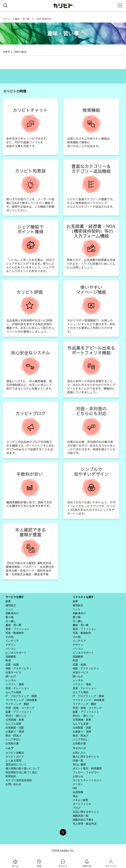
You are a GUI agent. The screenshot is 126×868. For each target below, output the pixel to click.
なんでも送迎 (13, 724)
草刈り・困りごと (16, 716)
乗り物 (9, 617)
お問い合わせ (13, 784)
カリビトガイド (15, 757)
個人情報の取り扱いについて (23, 768)
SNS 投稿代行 (44, 19)
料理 (8, 661)
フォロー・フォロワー (86, 772)
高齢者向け (12, 613)
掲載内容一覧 (81, 816)
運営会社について (16, 765)
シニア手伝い (13, 740)
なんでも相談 (13, 692)
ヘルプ (9, 748)
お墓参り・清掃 (15, 732)
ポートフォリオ (82, 804)
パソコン (11, 649)
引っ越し (11, 621)
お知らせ (78, 776)
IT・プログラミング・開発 (21, 696)
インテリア (12, 641)
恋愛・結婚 (12, 665)
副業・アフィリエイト (19, 712)
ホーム (7, 19)
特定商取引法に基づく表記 (21, 772)
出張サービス (13, 672)
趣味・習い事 (22, 19)
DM (75, 788)
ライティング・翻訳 (17, 704)
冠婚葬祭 (11, 657)
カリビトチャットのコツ (87, 780)
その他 (9, 637)
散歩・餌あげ (13, 736)
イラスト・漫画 (15, 684)
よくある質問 (13, 761)
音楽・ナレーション (17, 688)
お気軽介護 (12, 743)
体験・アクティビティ (19, 668)
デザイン (11, 645)
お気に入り (79, 753)
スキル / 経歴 (80, 800)
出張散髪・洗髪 (15, 728)
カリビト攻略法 (15, 753)
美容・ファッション (17, 629)
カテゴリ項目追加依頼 (19, 780)
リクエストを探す (83, 597)
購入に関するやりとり (86, 757)
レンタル (11, 680)
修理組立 (11, 605)
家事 (8, 601)
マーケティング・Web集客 (21, 700)
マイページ (79, 748)
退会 (75, 796)
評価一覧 (78, 761)
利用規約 (11, 776)
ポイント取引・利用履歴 (87, 768)
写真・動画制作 (15, 633)
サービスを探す (15, 597)
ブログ (77, 808)
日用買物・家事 (15, 720)
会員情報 (78, 792)
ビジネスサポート (16, 653)
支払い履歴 (79, 765)
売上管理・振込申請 (85, 824)
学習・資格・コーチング (20, 708)
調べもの (11, 676)
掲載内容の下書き (83, 820)
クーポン (78, 784)
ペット (9, 609)
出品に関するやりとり (86, 812)
